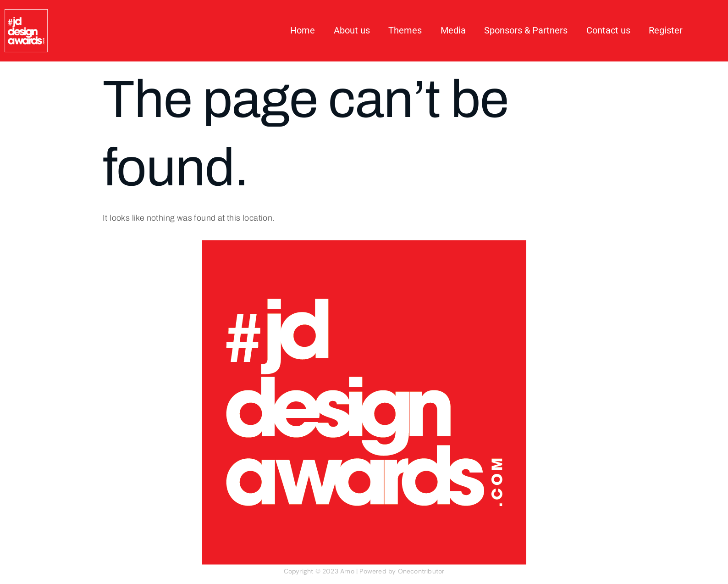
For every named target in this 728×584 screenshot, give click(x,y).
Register (666, 31)
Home (304, 31)
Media (454, 31)
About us (353, 31)
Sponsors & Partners (526, 31)
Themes (406, 31)
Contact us (608, 31)
